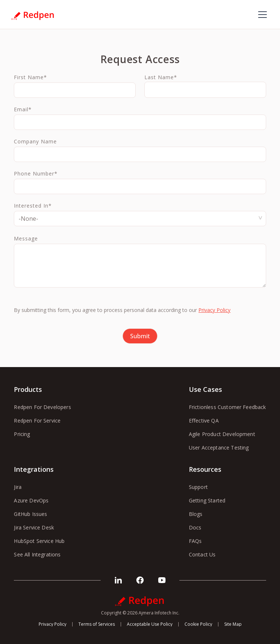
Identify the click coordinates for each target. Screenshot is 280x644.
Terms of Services (97, 624)
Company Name (35, 142)
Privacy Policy (214, 310)
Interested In (33, 206)
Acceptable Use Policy (150, 624)
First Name (30, 77)
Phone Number (36, 174)
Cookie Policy (198, 624)
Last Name (161, 77)
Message (26, 239)
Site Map (233, 624)
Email (23, 109)
